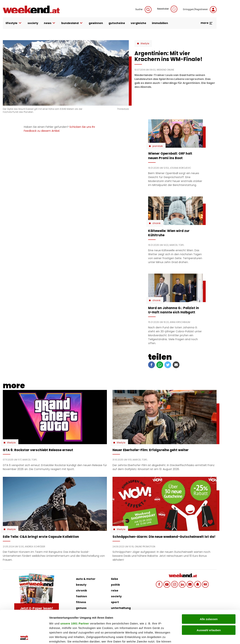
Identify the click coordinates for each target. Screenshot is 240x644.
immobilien (160, 23)
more (207, 23)
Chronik (156, 223)
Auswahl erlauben (209, 597)
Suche (143, 10)
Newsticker (167, 9)
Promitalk (158, 146)
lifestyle (14, 23)
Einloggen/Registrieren (200, 10)
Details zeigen (199, 637)
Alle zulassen (209, 586)
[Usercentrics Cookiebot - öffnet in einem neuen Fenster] (24, 637)
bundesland (72, 23)
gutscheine (117, 23)
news (50, 23)
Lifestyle (145, 44)
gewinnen (96, 23)
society (33, 23)
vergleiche (138, 23)
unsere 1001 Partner (75, 590)
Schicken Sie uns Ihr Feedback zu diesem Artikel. (59, 129)
